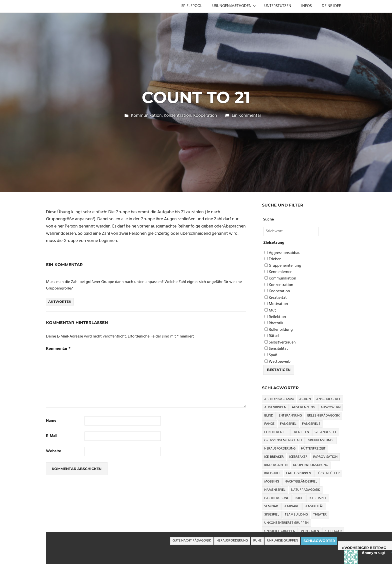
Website (54, 451)
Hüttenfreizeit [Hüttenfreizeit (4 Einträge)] (313, 449)
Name (51, 421)
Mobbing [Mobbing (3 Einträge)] (272, 482)
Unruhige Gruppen (282, 541)
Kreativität (276, 298)
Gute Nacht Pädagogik (192, 541)
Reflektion (275, 317)
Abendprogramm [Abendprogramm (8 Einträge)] (279, 399)
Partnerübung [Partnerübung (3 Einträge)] (277, 498)
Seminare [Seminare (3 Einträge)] (291, 506)
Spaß (271, 355)
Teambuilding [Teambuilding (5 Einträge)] (296, 515)
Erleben (273, 259)
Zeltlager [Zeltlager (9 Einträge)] (333, 531)
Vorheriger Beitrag (365, 548)
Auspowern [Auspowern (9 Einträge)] (330, 407)
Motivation (276, 304)
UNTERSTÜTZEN (278, 6)
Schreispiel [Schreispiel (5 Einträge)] (318, 498)
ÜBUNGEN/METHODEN (234, 6)
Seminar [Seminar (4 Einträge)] (271, 506)
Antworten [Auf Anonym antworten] (60, 301)
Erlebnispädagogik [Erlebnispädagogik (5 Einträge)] (323, 416)
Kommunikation (146, 116)
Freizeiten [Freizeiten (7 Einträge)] (301, 432)
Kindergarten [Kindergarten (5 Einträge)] (276, 465)
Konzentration (177, 116)
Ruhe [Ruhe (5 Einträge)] (299, 498)
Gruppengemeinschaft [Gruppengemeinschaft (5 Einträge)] (283, 440)
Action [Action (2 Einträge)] (305, 399)
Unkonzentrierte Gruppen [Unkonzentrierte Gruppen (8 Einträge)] (286, 523)
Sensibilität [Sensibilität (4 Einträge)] (314, 506)
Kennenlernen (278, 272)
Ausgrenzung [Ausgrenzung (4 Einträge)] (303, 407)
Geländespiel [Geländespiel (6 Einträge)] (326, 432)
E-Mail (52, 436)
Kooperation (205, 116)
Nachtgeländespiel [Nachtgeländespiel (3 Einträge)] (301, 482)
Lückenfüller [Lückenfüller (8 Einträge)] (328, 473)
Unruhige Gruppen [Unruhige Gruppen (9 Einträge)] (280, 531)
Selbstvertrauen (280, 343)
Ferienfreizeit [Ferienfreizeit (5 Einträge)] (276, 432)
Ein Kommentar (246, 116)
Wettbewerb (277, 362)
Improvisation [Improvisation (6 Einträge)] (325, 457)
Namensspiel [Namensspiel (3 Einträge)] (275, 490)
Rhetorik (274, 323)
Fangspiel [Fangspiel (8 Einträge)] (288, 424)
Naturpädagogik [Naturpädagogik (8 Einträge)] (305, 490)
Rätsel (272, 336)
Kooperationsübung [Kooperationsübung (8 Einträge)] (310, 465)
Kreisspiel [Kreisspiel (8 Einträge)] (272, 473)
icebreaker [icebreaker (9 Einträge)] (298, 457)
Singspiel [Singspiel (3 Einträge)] (272, 515)
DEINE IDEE (331, 6)
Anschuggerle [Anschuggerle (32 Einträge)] (328, 399)
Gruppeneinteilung (283, 266)
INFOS (306, 6)
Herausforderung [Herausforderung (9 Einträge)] (280, 449)
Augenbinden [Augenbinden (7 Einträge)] (275, 407)
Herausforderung (232, 541)
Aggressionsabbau (282, 253)
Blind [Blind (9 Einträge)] (269, 416)
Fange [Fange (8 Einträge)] (269, 424)
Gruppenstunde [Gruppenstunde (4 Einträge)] (321, 440)
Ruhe (257, 541)
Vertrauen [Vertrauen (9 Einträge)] (310, 531)
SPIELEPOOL (192, 6)
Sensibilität (276, 349)
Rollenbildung (279, 330)
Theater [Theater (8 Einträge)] (320, 515)
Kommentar (58, 349)
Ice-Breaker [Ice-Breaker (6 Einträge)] (274, 457)
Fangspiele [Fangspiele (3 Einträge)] (311, 424)
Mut (270, 311)
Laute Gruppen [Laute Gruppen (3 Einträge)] (298, 473)
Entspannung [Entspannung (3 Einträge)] (290, 416)
